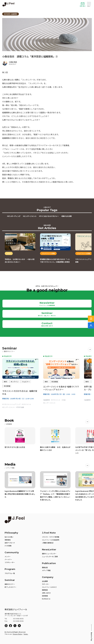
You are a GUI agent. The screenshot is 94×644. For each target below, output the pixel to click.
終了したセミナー (10, 587)
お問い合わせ (83, 6)
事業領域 (8, 540)
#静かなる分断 (66, 216)
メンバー (8, 556)
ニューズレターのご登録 (50, 556)
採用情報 (45, 596)
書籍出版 (45, 567)
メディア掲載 (46, 570)
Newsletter (47, 304)
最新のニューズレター (49, 554)
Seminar (47, 314)
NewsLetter (49, 550)
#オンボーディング (14, 216)
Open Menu (89, 4)
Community (12, 553)
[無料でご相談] (91, 325)
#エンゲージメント (30, 216)
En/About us (46, 599)
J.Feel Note (49, 533)
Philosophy (11, 533)
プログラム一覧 (10, 573)
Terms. (26, 634)
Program (10, 569)
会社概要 (45, 581)
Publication (49, 563)
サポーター (46, 584)
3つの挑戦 (8, 546)
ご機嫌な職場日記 (48, 543)
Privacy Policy (17, 634)
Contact (47, 324)
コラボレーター (10, 562)
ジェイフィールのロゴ (49, 587)
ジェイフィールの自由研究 (51, 540)
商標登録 (45, 590)
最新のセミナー (10, 584)
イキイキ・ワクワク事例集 (51, 537)
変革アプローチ (10, 543)
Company (48, 577)
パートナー (8, 559)
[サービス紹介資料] (91, 319)
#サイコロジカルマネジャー (49, 216)
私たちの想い (9, 537)
